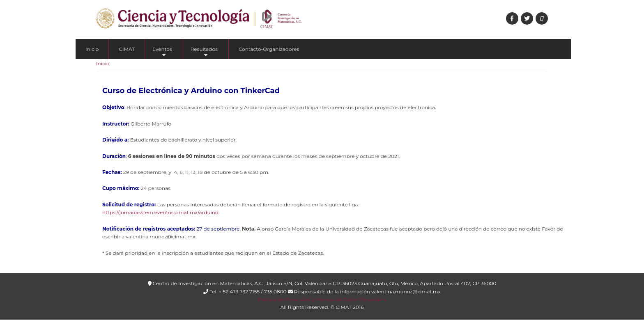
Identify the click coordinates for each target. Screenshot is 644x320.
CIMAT (127, 49)
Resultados (204, 53)
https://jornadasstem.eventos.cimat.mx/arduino (160, 212)
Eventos (162, 53)
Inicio (92, 49)
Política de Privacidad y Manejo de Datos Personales (322, 299)
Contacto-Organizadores (269, 49)
